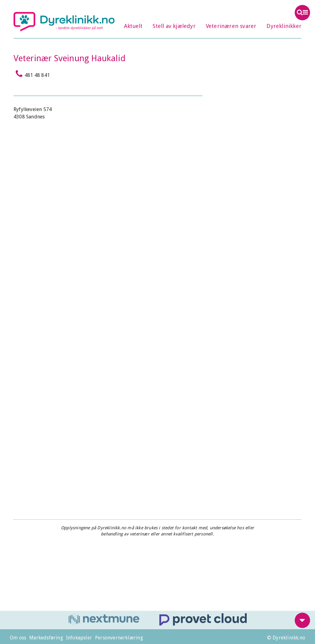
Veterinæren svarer (231, 26)
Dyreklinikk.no (64, 22)
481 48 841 (32, 74)
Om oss (18, 638)
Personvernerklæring (119, 638)
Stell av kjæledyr (174, 26)
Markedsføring (46, 638)
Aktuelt (133, 26)
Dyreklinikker (284, 26)
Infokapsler (79, 638)
